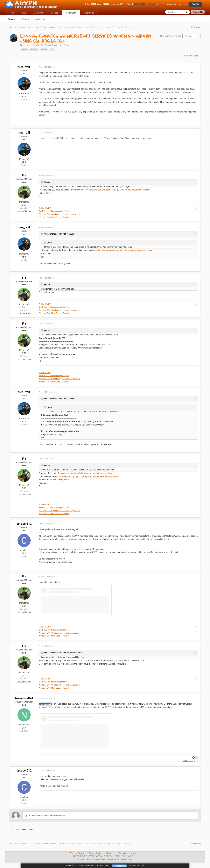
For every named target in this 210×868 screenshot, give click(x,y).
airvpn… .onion (129, 853)
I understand (119, 866)
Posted (47, 67)
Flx (24, 175)
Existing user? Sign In (176, 4)
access (155, 4)
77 (24, 205)
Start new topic (191, 56)
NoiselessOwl (24, 698)
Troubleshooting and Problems (58, 45)
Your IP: (136, 4)
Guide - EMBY (45, 208)
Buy (24, 13)
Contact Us (198, 12)
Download (38, 13)
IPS (131, 856)
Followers (188, 36)
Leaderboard (40, 19)
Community (71, 13)
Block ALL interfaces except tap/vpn (54, 211)
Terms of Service (77, 853)
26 (24, 728)
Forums (12, 19)
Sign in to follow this (172, 36)
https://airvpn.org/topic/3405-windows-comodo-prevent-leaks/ (86, 473)
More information (137, 866)
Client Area (89, 13)
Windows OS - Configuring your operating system (59, 214)
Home (12, 13)
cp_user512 (24, 524)
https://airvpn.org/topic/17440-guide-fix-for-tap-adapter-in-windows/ (120, 190)
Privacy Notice (95, 853)
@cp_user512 (45, 704)
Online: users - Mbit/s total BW (102, 4)
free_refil (26, 45)
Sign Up (195, 4)
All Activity (25, 19)
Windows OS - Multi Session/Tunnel (54, 217)
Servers (55, 13)
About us (110, 853)
